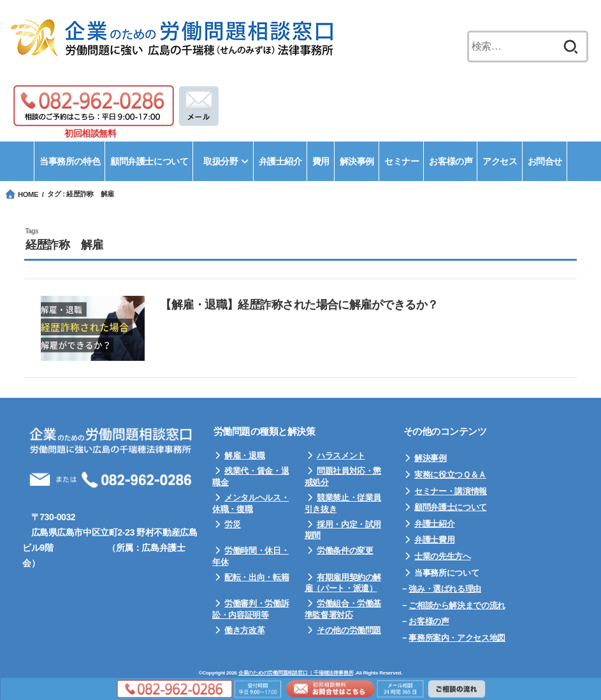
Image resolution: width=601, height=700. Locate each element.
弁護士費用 (434, 540)
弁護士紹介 (434, 524)
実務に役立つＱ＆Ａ (450, 475)
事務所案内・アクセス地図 (457, 638)
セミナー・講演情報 (451, 491)
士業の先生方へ (442, 556)
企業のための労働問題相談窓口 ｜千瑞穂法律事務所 (296, 673)
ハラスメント (341, 456)
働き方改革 (244, 630)
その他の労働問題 (349, 630)
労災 (232, 524)
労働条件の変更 (345, 551)
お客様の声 (429, 621)
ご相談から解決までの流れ (457, 605)
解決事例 (430, 458)
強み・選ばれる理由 (445, 589)
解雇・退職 (244, 456)
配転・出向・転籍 (257, 577)
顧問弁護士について (451, 507)
